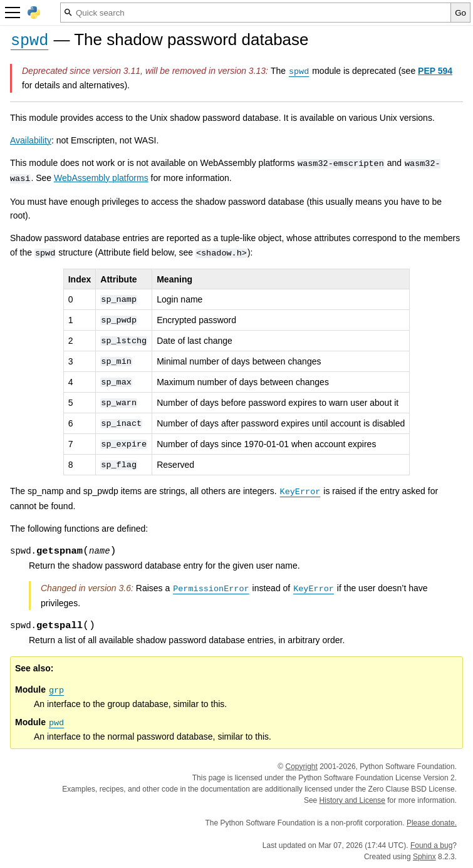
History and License (352, 800)
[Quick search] (256, 13)
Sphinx (424, 857)
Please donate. (432, 823)
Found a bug (431, 845)
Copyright (301, 767)
